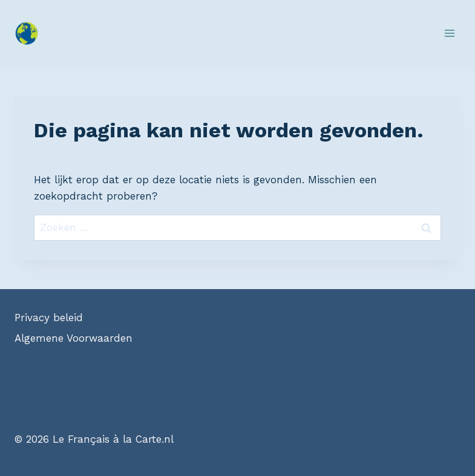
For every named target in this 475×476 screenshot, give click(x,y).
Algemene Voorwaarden (74, 338)
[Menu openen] (449, 33)
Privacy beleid (49, 318)
